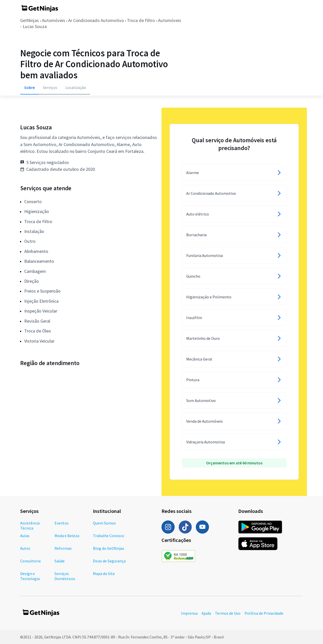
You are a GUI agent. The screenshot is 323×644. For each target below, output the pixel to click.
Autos (25, 548)
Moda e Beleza (67, 536)
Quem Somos (104, 523)
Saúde (60, 561)
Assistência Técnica (30, 526)
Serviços (50, 87)
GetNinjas (30, 20)
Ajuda (206, 613)
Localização (76, 87)
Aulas (25, 536)
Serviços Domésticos (65, 576)
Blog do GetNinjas (109, 548)
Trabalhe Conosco (109, 536)
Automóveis (53, 20)
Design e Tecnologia (30, 576)
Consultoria (30, 561)
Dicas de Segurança (109, 561)
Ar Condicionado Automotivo (96, 20)
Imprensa (189, 613)
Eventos (62, 523)
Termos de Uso (228, 613)
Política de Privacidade (264, 613)
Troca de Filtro (141, 20)
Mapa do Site (104, 574)
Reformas (63, 548)
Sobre (30, 87)
